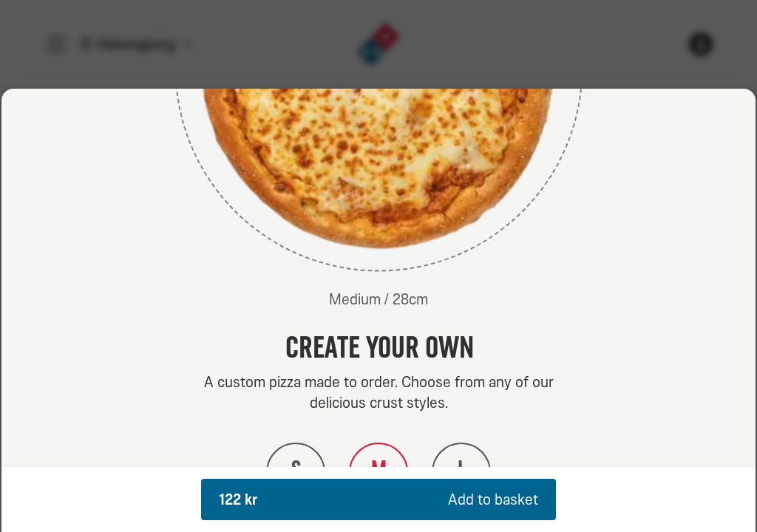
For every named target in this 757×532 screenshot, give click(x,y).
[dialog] (378, 310)
